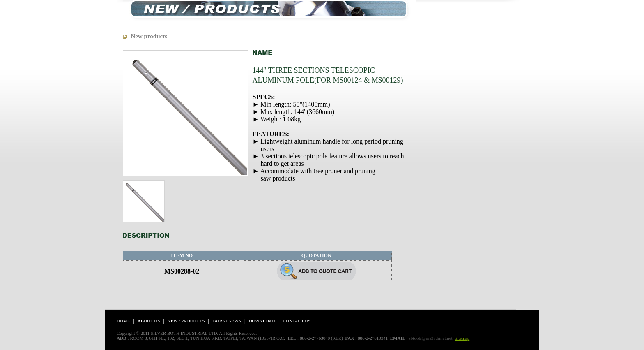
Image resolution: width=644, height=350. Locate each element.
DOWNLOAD (262, 321)
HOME (123, 321)
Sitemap (462, 338)
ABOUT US (149, 321)
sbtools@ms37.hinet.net (431, 338)
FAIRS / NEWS (227, 321)
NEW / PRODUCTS (186, 321)
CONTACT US (297, 321)
